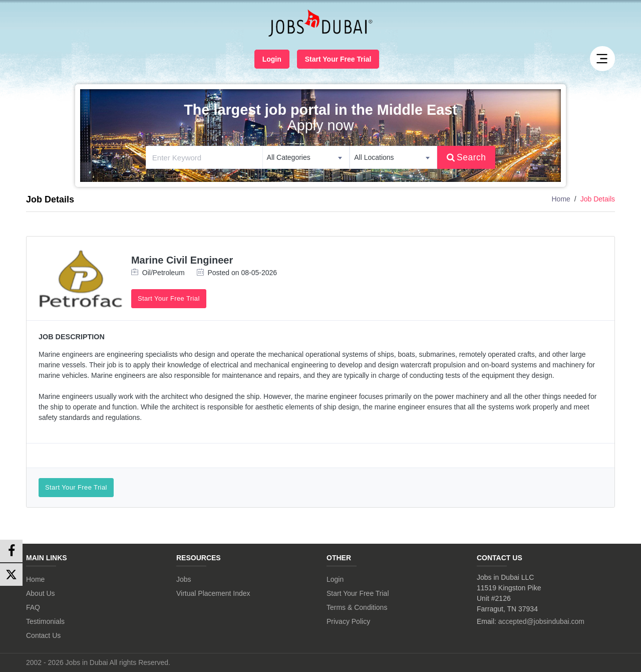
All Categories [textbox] (289, 157)
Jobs (184, 579)
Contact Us (43, 635)
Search (466, 157)
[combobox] (306, 157)
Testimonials (45, 621)
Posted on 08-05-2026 (237, 273)
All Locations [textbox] (374, 157)
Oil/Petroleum (158, 273)
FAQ (33, 607)
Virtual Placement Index (213, 593)
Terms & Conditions (357, 607)
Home (561, 199)
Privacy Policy (348, 621)
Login (272, 59)
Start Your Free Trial (338, 59)
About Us (41, 593)
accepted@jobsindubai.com (541, 621)
